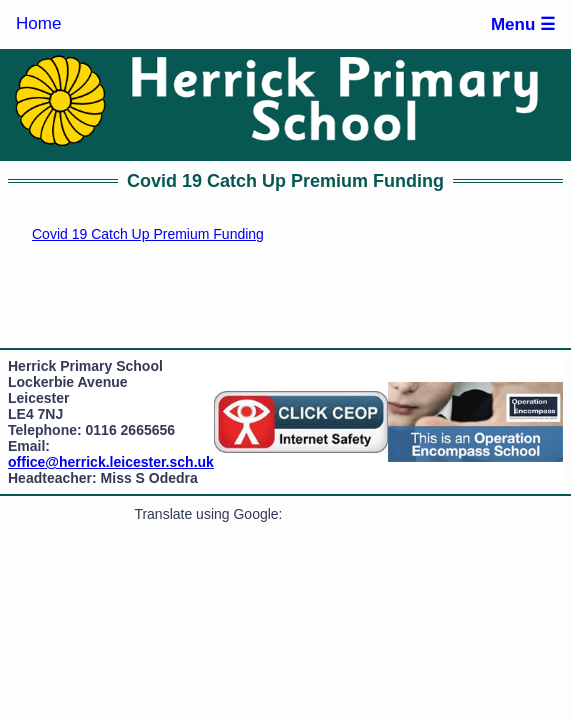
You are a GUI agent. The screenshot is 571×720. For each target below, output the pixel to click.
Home (38, 23)
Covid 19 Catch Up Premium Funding (148, 234)
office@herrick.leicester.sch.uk (111, 462)
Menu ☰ (523, 24)
